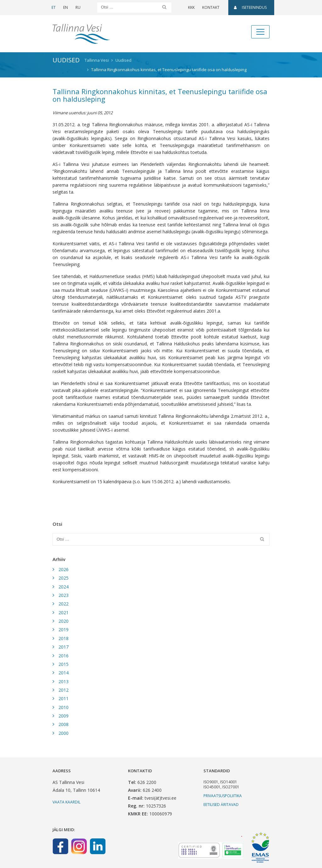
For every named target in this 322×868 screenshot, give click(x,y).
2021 (64, 613)
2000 (64, 733)
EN (66, 7)
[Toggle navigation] (260, 32)
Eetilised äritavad (221, 805)
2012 (64, 690)
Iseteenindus (250, 7)
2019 (64, 630)
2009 (64, 716)
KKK (191, 7)
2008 (64, 724)
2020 (64, 621)
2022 (64, 604)
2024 (64, 587)
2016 (64, 656)
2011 (64, 698)
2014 (64, 673)
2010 (64, 707)
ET (54, 7)
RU (78, 7)
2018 (64, 638)
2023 (64, 595)
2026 (64, 569)
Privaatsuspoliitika (223, 796)
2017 (64, 647)
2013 (64, 681)
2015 (64, 664)
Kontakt (211, 7)
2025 (64, 578)
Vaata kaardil (67, 802)
